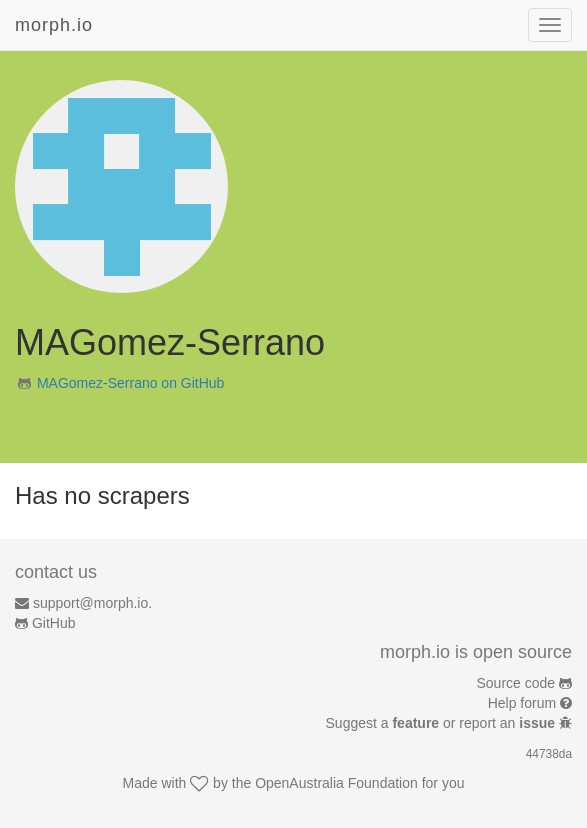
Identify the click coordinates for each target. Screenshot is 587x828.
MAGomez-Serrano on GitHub (131, 383)
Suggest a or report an (442, 723)
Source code (516, 683)
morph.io (54, 25)
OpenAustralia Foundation (336, 783)
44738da (549, 754)
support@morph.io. (92, 603)
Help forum (522, 703)
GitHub (54, 623)
